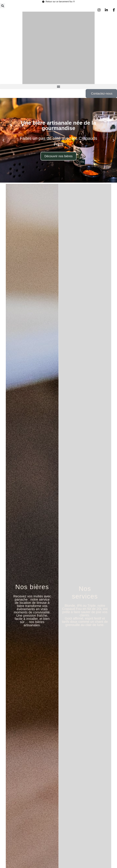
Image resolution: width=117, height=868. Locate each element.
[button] (3, 6)
